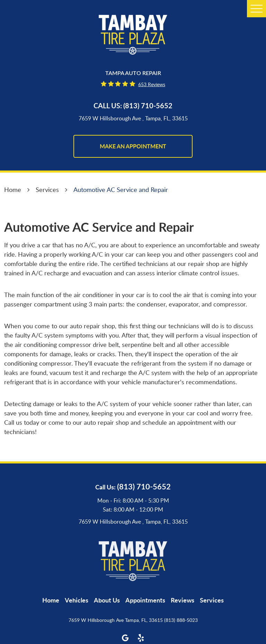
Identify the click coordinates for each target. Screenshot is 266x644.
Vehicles (77, 600)
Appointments (145, 600)
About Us (107, 600)
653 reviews (152, 84)
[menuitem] (51, 600)
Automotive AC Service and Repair (121, 190)
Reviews (183, 600)
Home (13, 190)
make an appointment (133, 146)
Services (47, 190)
